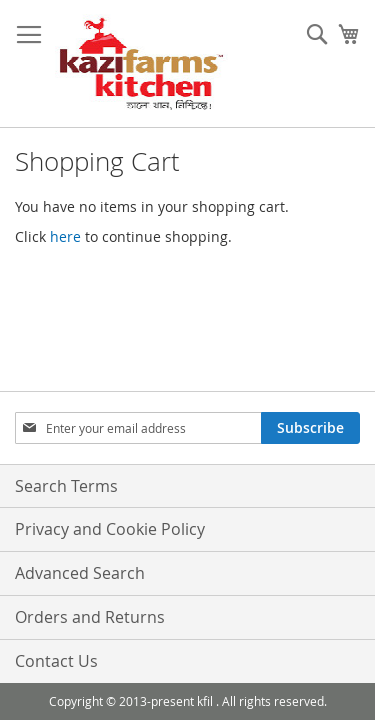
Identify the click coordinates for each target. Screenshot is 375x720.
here (65, 236)
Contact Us (56, 661)
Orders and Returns (90, 617)
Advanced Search (80, 573)
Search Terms (66, 486)
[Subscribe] (310, 428)
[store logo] (141, 64)
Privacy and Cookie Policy (110, 529)
